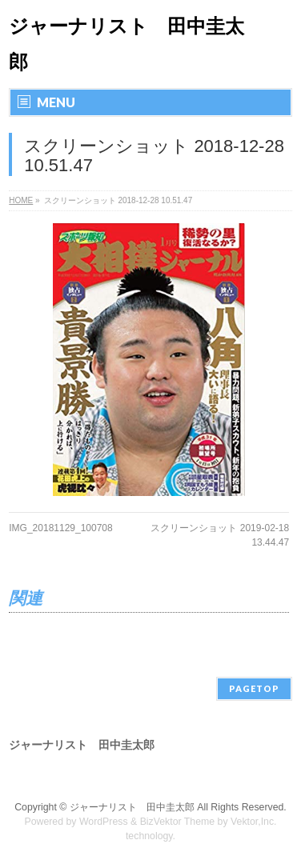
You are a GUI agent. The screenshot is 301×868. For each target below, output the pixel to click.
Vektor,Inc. (254, 822)
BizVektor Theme (178, 822)
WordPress (104, 822)
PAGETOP (254, 688)
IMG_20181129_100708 (60, 528)
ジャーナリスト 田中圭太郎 (132, 807)
